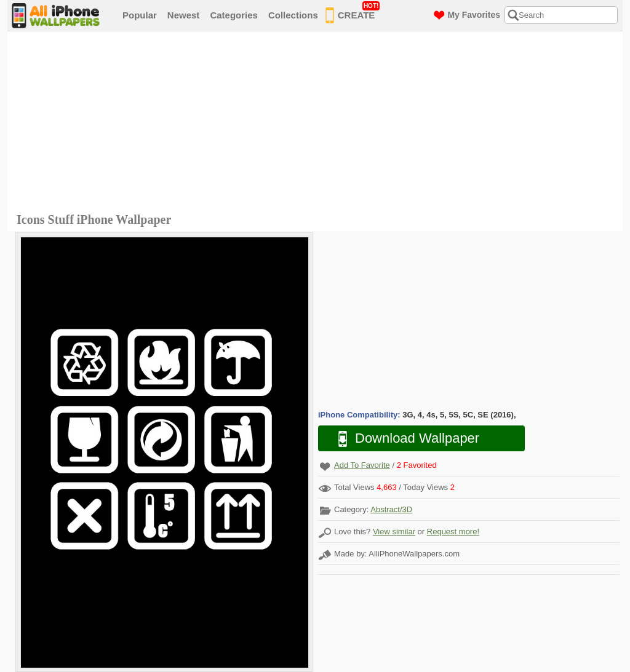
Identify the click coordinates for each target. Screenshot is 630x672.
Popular (140, 15)
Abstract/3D (391, 509)
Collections (293, 15)
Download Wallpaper (402, 439)
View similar (394, 532)
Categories (234, 15)
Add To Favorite (362, 465)
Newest (184, 15)
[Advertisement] (318, 124)
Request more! (453, 532)
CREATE (353, 13)
